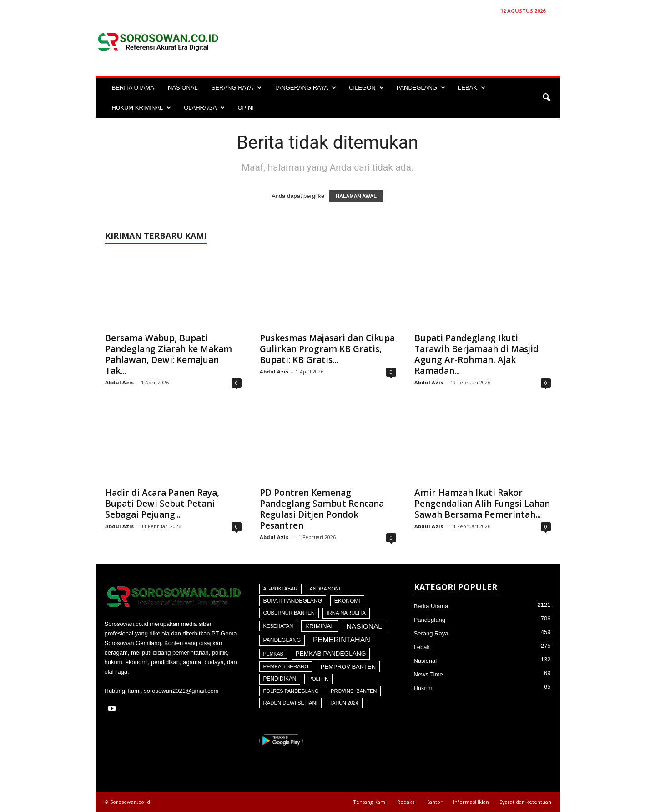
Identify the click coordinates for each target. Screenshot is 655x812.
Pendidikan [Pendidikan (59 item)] (280, 679)
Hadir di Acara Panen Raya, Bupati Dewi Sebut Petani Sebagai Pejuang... (162, 504)
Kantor (434, 802)
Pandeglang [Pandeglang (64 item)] (282, 640)
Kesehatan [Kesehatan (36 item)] (278, 626)
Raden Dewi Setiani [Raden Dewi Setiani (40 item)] (290, 703)
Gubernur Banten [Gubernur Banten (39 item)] (289, 613)
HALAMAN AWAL (356, 196)
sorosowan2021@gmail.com (181, 691)
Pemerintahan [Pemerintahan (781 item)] (342, 640)
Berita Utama (431, 606)
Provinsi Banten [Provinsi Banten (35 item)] (354, 691)
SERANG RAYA (237, 88)
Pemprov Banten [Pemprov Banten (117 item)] (348, 667)
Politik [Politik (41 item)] (318, 679)
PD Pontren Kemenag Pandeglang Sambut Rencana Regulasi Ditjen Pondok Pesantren (322, 509)
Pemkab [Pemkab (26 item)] (273, 654)
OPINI (245, 108)
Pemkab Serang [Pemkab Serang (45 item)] (286, 666)
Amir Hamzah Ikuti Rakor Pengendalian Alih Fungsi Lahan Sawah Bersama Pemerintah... (482, 504)
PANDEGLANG (421, 88)
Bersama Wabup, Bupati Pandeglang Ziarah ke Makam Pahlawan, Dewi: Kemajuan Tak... (169, 354)
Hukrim (423, 688)
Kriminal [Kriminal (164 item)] (320, 626)
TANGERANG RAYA (305, 88)
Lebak (422, 647)
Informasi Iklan (471, 802)
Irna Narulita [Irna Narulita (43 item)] (346, 613)
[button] (546, 98)
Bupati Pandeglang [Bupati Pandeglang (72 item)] (293, 601)
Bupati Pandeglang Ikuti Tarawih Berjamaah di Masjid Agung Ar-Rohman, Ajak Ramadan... (476, 354)
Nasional (426, 661)
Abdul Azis (119, 382)
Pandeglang (430, 620)
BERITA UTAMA (133, 88)
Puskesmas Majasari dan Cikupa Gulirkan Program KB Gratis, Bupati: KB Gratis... (327, 349)
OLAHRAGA (204, 108)
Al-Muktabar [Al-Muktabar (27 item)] (280, 589)
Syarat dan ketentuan (525, 802)
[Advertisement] (394, 42)
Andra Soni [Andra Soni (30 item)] (325, 589)
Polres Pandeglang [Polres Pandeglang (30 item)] (291, 691)
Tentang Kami (370, 802)
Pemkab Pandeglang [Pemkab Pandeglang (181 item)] (331, 653)
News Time (428, 674)
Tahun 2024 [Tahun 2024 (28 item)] (344, 703)
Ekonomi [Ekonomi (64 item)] (347, 601)
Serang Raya (431, 633)
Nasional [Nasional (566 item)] (364, 626)
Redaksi (406, 802)
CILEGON (366, 88)
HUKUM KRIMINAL (142, 108)
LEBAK (472, 88)
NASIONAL (183, 88)
